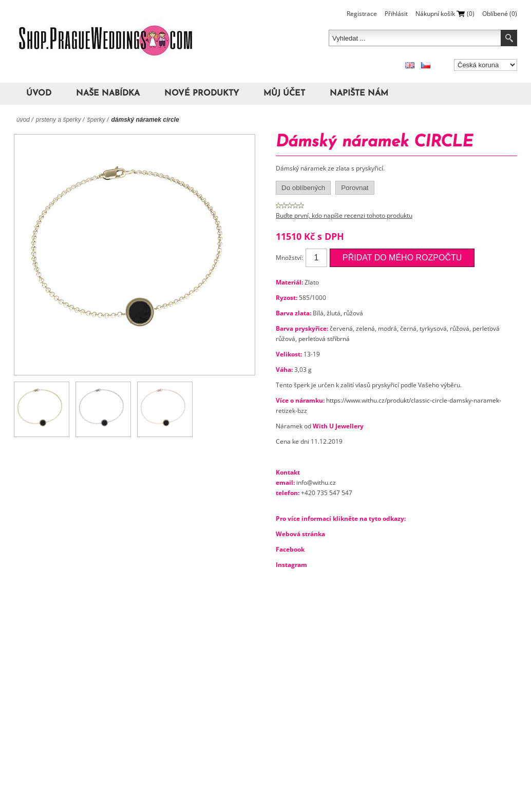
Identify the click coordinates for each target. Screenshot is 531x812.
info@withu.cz (316, 483)
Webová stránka (300, 534)
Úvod (39, 93)
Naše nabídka (108, 93)
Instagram (291, 565)
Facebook (290, 549)
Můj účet (284, 93)
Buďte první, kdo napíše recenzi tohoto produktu (344, 215)
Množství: (289, 258)
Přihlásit (396, 14)
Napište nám (359, 93)
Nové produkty (202, 93)
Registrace (362, 14)
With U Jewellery (338, 426)
